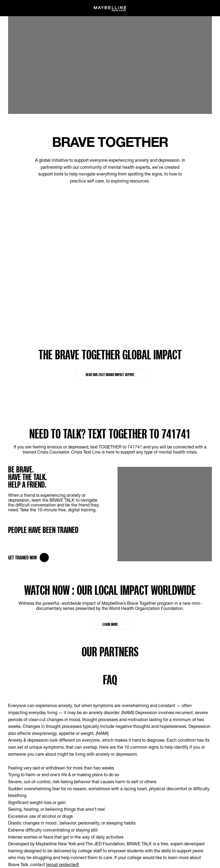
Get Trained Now (28, 558)
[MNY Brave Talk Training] (165, 470)
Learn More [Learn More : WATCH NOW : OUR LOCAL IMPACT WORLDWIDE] (110, 624)
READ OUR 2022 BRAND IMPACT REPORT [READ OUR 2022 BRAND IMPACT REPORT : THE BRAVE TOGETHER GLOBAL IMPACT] (110, 374)
